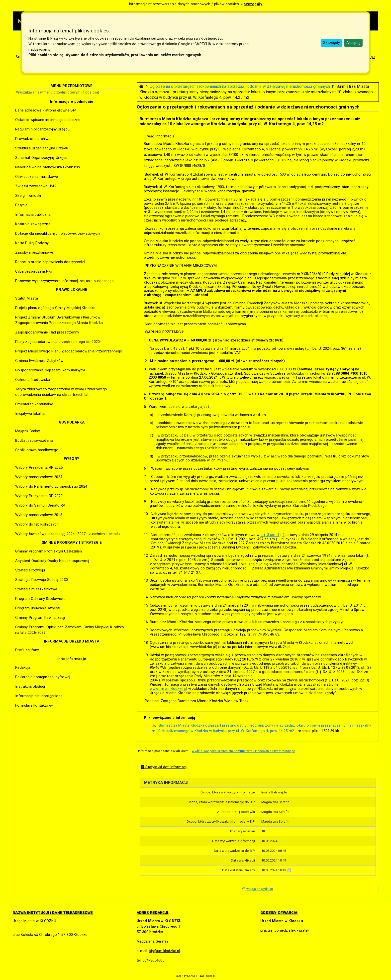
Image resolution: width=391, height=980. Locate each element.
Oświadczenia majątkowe (37, 177)
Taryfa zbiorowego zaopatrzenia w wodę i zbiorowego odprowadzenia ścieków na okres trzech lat (61, 392)
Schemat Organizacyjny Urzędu (41, 158)
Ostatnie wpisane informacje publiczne (48, 120)
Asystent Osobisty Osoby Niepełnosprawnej (52, 561)
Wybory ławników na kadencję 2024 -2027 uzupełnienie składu (67, 534)
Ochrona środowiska (33, 380)
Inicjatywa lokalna (30, 414)
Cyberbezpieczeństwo (34, 271)
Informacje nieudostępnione (39, 696)
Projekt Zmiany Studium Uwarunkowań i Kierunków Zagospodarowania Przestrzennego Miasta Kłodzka (59, 320)
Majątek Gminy (28, 431)
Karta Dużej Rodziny (32, 243)
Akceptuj (353, 43)
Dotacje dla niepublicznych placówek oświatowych (57, 233)
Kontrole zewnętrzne (33, 224)
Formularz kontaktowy (34, 705)
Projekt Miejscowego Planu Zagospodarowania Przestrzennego (69, 351)
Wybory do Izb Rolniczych (37, 524)
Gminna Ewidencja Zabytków (39, 361)
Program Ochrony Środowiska (40, 599)
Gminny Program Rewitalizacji (40, 618)
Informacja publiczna (33, 215)
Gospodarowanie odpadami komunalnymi (50, 370)
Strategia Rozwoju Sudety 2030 (42, 580)
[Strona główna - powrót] (141, 86)
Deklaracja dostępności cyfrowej (43, 677)
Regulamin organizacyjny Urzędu (42, 129)
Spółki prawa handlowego (37, 450)
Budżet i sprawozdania (34, 440)
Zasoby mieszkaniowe (34, 252)
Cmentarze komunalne (34, 404)
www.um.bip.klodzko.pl (169, 689)
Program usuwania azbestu (38, 608)
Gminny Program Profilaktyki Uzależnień (49, 551)
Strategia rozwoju (30, 570)
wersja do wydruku (258, 889)
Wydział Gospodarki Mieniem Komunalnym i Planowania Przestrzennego (243, 751)
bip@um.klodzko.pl (164, 951)
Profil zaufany (27, 650)
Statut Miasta (27, 298)
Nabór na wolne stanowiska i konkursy (48, 167)
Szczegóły (332, 43)
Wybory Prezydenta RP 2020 (39, 496)
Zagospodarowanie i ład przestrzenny (47, 332)
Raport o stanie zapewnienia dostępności (50, 262)
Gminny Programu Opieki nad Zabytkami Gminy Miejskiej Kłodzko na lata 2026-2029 (70, 630)
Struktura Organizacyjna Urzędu (42, 148)
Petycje (21, 205)
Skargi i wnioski (28, 196)
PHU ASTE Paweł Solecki (199, 976)
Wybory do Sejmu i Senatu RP (40, 505)
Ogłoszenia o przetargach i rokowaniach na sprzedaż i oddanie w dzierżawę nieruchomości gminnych (240, 86)
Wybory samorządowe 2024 (39, 477)
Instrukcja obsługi (30, 686)
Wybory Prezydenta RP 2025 (39, 467)
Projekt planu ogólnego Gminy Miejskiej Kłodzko (55, 308)
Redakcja (23, 667)
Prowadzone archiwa (33, 139)
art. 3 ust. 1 (270, 535)
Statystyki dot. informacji (164, 767)
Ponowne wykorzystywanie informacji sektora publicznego (64, 281)
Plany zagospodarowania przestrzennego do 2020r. (58, 342)
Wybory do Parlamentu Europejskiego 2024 (51, 486)
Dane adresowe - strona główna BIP (46, 110)
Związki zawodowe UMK (36, 186)
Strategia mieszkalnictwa (36, 589)
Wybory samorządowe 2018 (39, 515)
